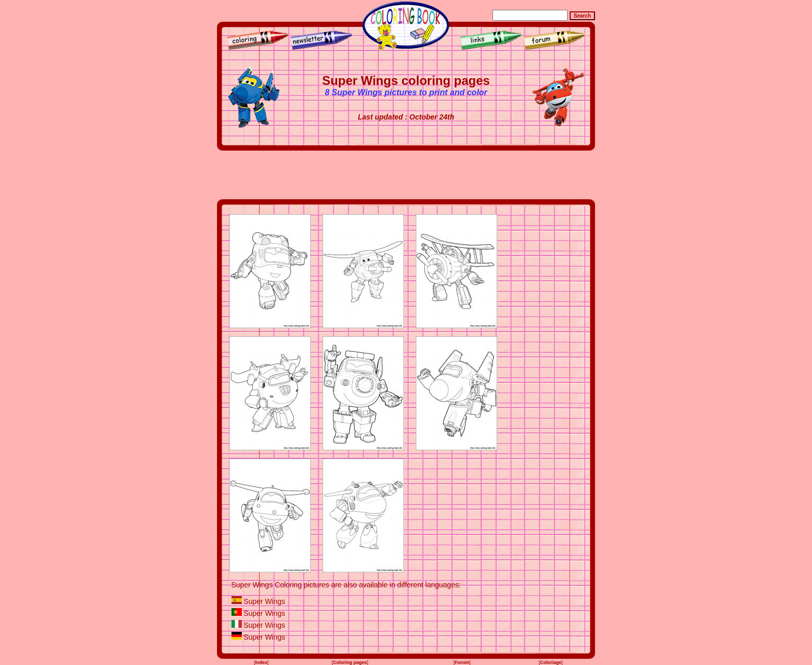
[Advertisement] (406, 175)
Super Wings (264, 601)
